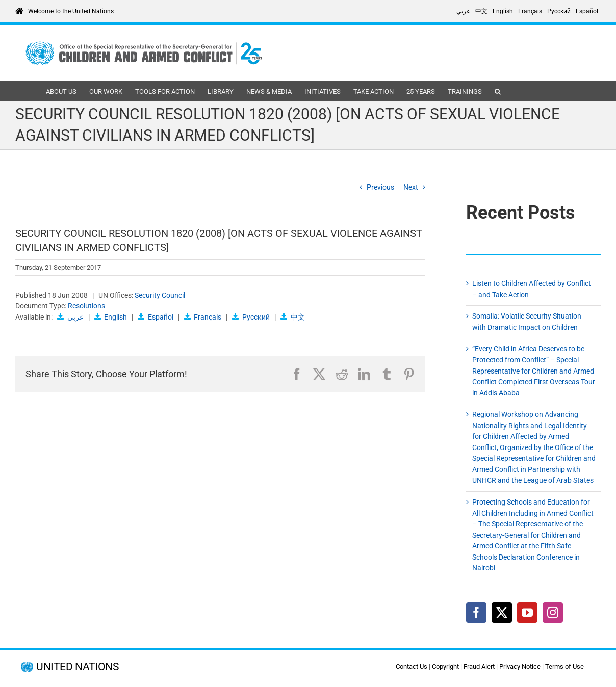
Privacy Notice (520, 666)
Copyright (445, 666)
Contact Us (412, 666)
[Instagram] (553, 613)
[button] (498, 91)
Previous (380, 187)
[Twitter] (502, 613)
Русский (256, 317)
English (116, 317)
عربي (75, 317)
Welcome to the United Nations (71, 11)
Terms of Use (564, 666)
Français (208, 317)
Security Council (160, 295)
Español (161, 317)
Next (411, 187)
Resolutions (86, 306)
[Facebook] (476, 613)
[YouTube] (527, 613)
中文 (298, 317)
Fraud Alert (479, 666)
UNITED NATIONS (77, 667)
